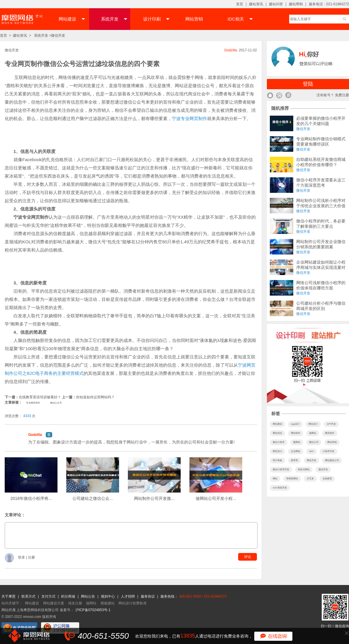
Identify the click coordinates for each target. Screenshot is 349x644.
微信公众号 (56, 403)
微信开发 (58, 36)
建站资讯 (256, 4)
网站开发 (311, 460)
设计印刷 (156, 19)
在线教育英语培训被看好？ (40, 397)
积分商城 (68, 596)
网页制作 (330, 433)
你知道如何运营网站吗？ (95, 397)
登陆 (308, 84)
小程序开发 (328, 451)
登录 (22, 558)
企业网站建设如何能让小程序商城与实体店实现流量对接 (321, 267)
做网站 (313, 433)
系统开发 (114, 19)
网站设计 (313, 424)
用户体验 (277, 460)
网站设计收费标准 (133, 603)
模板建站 (108, 603)
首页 (240, 4)
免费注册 (342, 95)
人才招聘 (128, 596)
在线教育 (327, 479)
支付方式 (49, 596)
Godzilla (35, 435)
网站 (275, 479)
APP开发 (331, 424)
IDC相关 (240, 19)
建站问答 (276, 4)
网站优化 (277, 433)
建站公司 (314, 442)
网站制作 (296, 433)
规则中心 (108, 596)
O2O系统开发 (280, 488)
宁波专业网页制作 (189, 118)
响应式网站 (304, 469)
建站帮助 (296, 4)
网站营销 (194, 19)
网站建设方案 (54, 603)
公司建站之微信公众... (93, 498)
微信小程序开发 (281, 469)
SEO (311, 451)
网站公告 (88, 596)
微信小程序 (279, 442)
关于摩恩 (9, 596)
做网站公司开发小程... (216, 498)
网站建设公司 (332, 460)
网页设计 (277, 451)
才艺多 (310, 479)
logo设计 (295, 424)
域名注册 (75, 603)
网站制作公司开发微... (154, 498)
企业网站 (296, 451)
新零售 (294, 460)
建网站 (297, 442)
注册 (31, 558)
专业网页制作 (33, 403)
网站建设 (72, 19)
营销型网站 (292, 479)
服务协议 (148, 596)
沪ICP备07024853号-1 (93, 610)
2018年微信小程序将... (31, 498)
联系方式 (29, 596)
